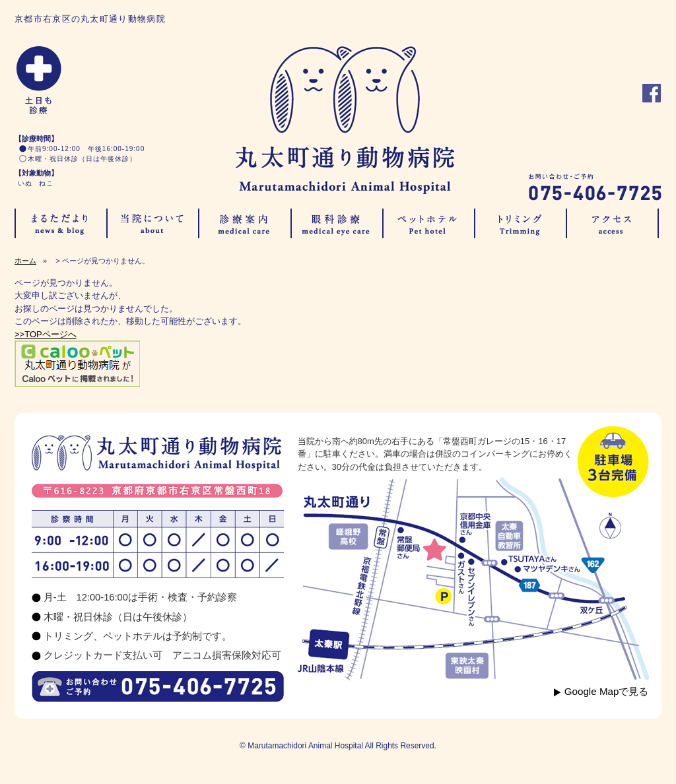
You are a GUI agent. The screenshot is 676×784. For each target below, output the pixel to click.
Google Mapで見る (607, 691)
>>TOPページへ (46, 334)
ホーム (25, 261)
